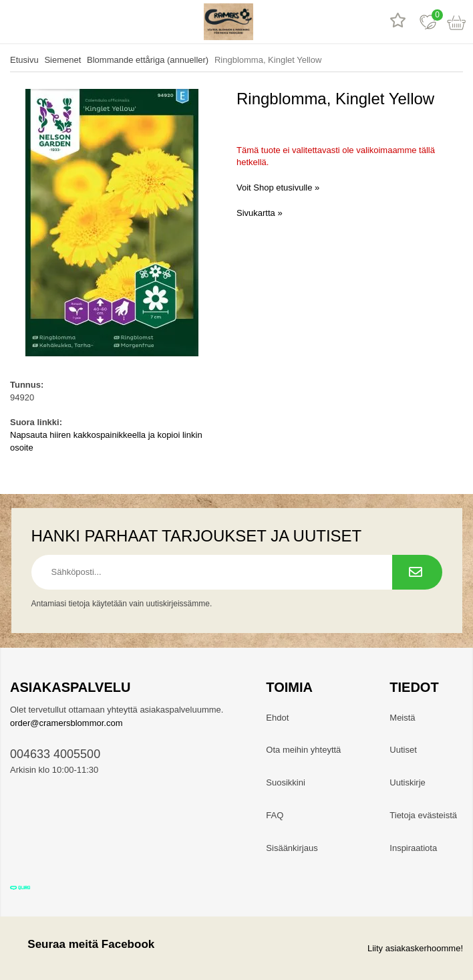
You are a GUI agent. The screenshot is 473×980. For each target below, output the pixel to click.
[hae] (45, 22)
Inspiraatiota (413, 848)
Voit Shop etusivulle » (278, 188)
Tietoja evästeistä (423, 815)
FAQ (275, 815)
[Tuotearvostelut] (398, 22)
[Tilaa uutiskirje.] (417, 572)
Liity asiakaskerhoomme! (415, 948)
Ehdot (277, 718)
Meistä (402, 718)
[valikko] (15, 22)
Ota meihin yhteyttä (303, 750)
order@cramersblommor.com (66, 723)
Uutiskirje (407, 782)
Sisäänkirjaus (292, 848)
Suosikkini (286, 782)
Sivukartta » (260, 213)
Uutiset (403, 750)
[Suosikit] (428, 22)
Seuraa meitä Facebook (82, 944)
